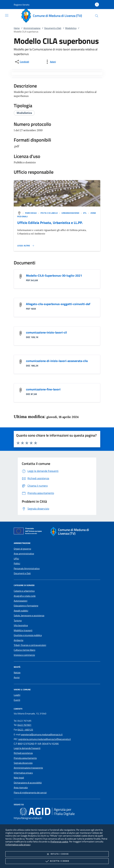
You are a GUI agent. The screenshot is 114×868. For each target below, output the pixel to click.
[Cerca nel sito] (97, 16)
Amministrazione (32, 28)
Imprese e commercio (24, 655)
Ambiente (19, 640)
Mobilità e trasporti (23, 630)
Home (17, 28)
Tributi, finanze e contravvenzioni (30, 645)
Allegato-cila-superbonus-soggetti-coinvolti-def (58, 304)
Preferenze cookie (59, 841)
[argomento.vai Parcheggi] (31, 213)
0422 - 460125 (25, 730)
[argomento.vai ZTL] (85, 213)
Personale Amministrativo (27, 568)
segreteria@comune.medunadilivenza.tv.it (42, 734)
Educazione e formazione (26, 606)
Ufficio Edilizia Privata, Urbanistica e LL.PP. (50, 223)
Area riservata (21, 788)
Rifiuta (57, 854)
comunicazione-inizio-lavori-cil (46, 332)
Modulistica (71, 28)
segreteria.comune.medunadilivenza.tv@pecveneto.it (45, 739)
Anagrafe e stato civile (25, 596)
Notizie (17, 673)
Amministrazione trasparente (28, 768)
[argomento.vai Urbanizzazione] (71, 213)
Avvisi (17, 677)
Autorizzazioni (21, 601)
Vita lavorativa (21, 625)
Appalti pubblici (21, 611)
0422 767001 (24, 725)
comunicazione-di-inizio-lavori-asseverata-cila (57, 361)
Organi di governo (22, 549)
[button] (22, 5)
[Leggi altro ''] (26, 246)
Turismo (18, 621)
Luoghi (17, 695)
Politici (17, 563)
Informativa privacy (23, 773)
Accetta (57, 861)
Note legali (19, 778)
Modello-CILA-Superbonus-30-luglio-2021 (54, 276)
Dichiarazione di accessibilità (28, 783)
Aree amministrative (24, 554)
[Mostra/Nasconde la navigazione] (7, 15)
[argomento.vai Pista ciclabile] (50, 213)
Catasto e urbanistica (24, 591)
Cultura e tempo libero (24, 650)
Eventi (17, 700)
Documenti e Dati (53, 28)
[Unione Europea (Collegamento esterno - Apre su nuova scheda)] (29, 532)
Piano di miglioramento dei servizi (30, 793)
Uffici (16, 559)
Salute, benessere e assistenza (29, 615)
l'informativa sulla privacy (18, 844)
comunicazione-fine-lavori (43, 389)
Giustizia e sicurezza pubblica (28, 635)
